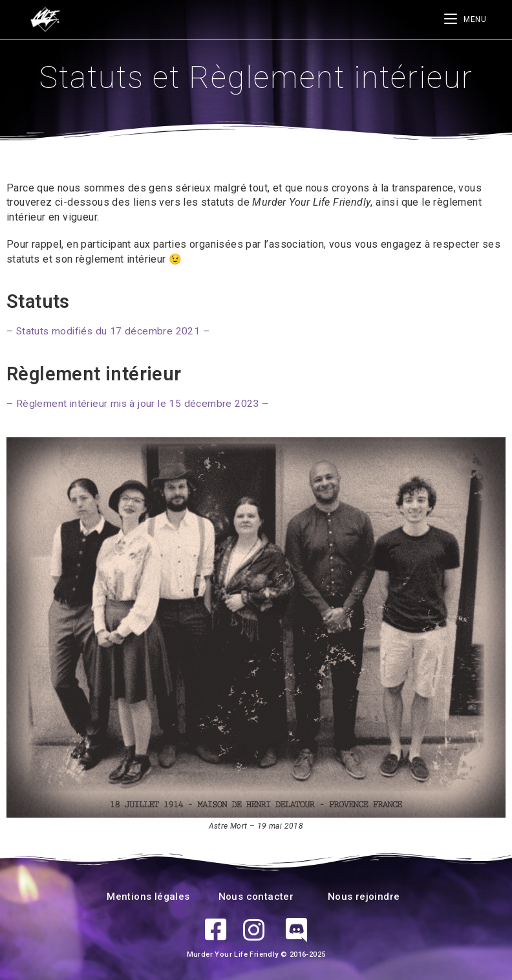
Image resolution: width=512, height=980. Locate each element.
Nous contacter (256, 895)
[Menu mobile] (465, 19)
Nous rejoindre (364, 895)
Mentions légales (148, 895)
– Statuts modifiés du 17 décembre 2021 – (110, 331)
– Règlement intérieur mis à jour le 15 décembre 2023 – (140, 403)
